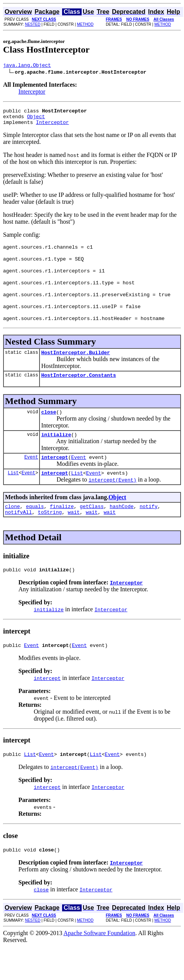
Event (31, 475)
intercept (54, 475)
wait (74, 534)
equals (35, 527)
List (13, 492)
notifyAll (18, 534)
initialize (56, 452)
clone (12, 527)
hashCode (122, 527)
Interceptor (32, 93)
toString (50, 534)
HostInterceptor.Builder (75, 366)
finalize (62, 527)
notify (149, 527)
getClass (92, 527)
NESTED (33, 24)
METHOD (85, 24)
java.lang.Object (27, 66)
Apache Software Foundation (100, 959)
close (48, 428)
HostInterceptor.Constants (78, 390)
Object (36, 120)
